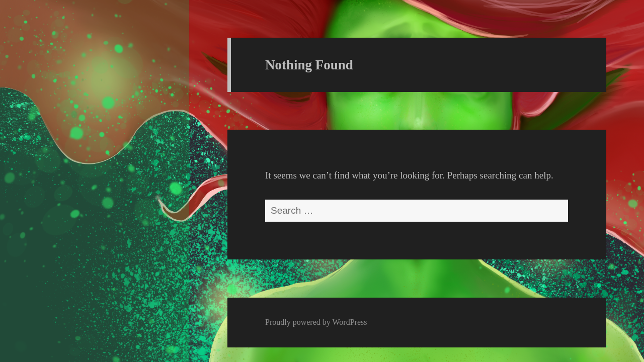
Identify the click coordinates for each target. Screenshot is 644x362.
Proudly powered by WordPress (316, 322)
